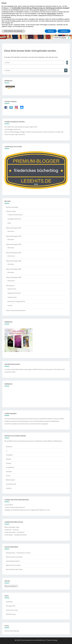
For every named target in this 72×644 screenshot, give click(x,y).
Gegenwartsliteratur (14, 293)
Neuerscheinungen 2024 (14, 261)
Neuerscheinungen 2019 (14, 236)
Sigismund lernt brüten (13, 565)
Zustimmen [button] (64, 31)
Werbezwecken (52, 14)
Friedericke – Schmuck (12, 530)
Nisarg (55, 640)
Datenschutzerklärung (12, 631)
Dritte (41, 10)
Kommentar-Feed (12, 610)
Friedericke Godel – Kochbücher (15, 532)
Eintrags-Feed (11, 606)
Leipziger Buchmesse (14, 219)
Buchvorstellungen (12, 207)
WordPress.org (11, 614)
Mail (14, 372)
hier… (49, 510)
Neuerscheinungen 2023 (14, 253)
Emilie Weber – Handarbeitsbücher (16, 535)
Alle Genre (11, 231)
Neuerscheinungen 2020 (14, 244)
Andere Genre (12, 289)
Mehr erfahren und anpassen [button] (13, 31)
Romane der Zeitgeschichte (16, 301)
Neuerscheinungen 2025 (14, 269)
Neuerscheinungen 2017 (14, 228)
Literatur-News (11, 211)
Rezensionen (10, 286)
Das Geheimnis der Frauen (14, 569)
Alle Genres (11, 256)
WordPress (41, 640)
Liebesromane (12, 297)
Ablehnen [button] (51, 31)
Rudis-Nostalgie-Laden (12, 527)
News (9, 223)
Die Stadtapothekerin (13, 561)
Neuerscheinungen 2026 (14, 277)
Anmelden (9, 602)
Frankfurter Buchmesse (15, 215)
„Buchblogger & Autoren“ (13, 129)
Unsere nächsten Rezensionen (16, 310)
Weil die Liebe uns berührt (14, 557)
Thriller (10, 306)
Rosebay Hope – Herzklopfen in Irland (18, 553)
